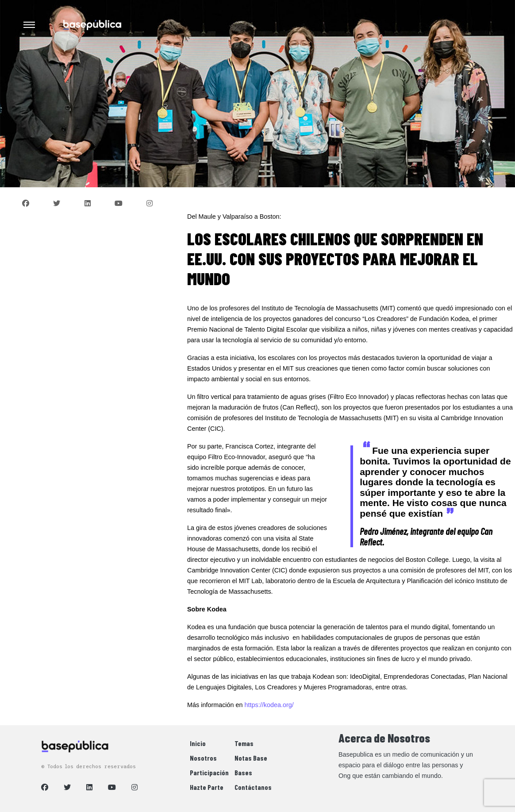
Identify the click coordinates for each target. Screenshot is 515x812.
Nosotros (203, 758)
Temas (244, 743)
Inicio (198, 743)
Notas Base (251, 758)
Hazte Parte (207, 787)
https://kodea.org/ (269, 705)
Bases (243, 772)
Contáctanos (253, 787)
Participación (209, 772)
